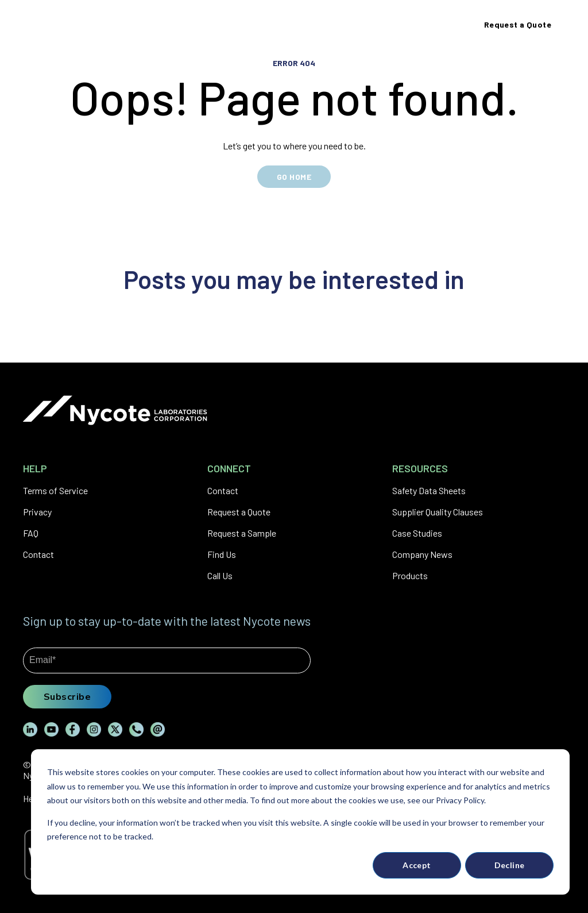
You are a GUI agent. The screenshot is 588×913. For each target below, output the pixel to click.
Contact (38, 554)
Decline (510, 865)
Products (410, 575)
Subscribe (67, 696)
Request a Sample (242, 533)
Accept (417, 865)
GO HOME (294, 177)
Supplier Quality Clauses (438, 512)
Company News (422, 554)
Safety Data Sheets (429, 490)
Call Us (220, 575)
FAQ (31, 533)
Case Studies (417, 533)
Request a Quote (239, 512)
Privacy (37, 512)
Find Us (222, 554)
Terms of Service (55, 490)
